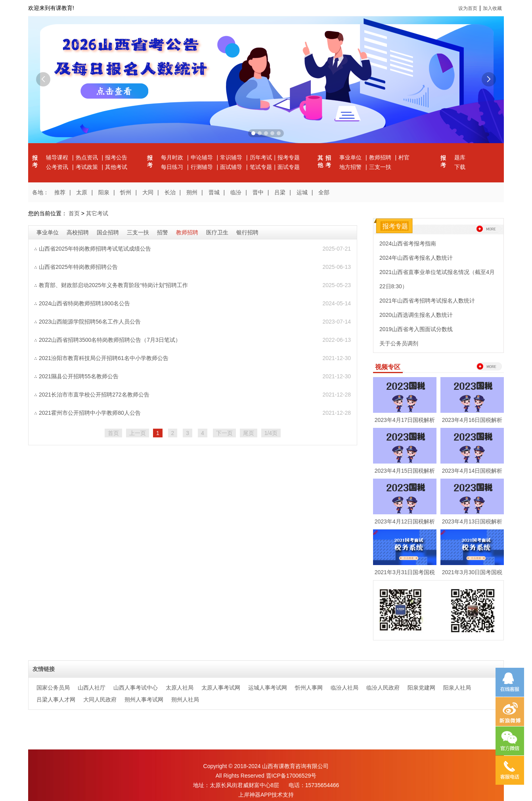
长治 (170, 192)
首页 (74, 213)
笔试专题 (261, 167)
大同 (148, 192)
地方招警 (351, 167)
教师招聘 (381, 157)
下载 (460, 167)
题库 (460, 157)
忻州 (126, 192)
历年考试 (261, 157)
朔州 (192, 192)
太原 (82, 192)
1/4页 (271, 433)
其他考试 (116, 167)
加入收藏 (492, 8)
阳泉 (104, 192)
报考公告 (116, 157)
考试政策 (88, 167)
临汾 (236, 192)
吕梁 (280, 192)
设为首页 (468, 8)
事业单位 (351, 157)
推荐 (60, 192)
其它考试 (97, 213)
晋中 (258, 192)
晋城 (214, 192)
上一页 (138, 433)
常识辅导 (232, 157)
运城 (302, 192)
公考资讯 (58, 167)
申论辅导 (203, 157)
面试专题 (289, 167)
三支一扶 (380, 167)
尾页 (249, 433)
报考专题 (289, 157)
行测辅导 (203, 167)
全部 (324, 192)
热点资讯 (88, 157)
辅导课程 (58, 157)
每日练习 (173, 167)
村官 (404, 157)
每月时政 (173, 157)
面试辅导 (232, 167)
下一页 (224, 433)
